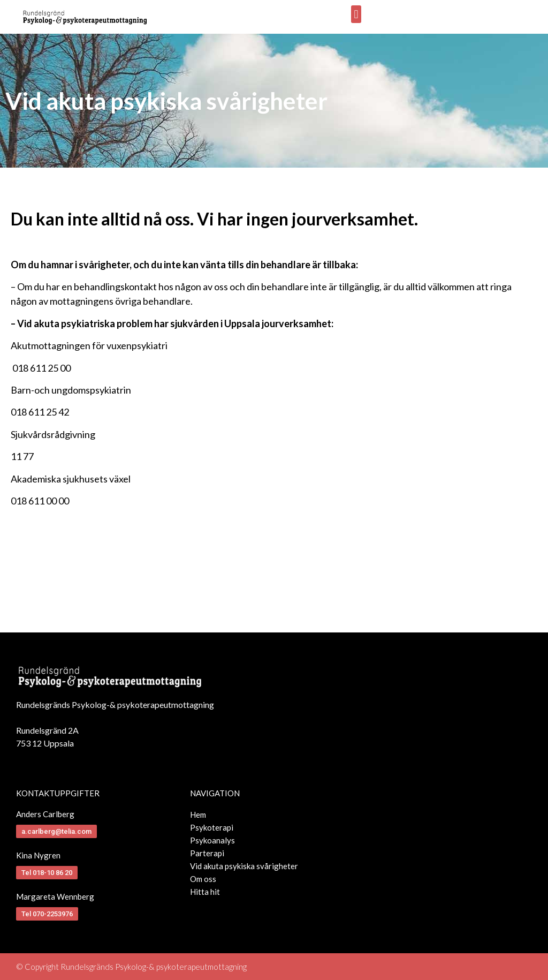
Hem (198, 815)
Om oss (203, 879)
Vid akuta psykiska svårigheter (244, 866)
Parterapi (207, 853)
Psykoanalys (212, 840)
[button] (356, 14)
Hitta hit (205, 892)
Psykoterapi (212, 827)
